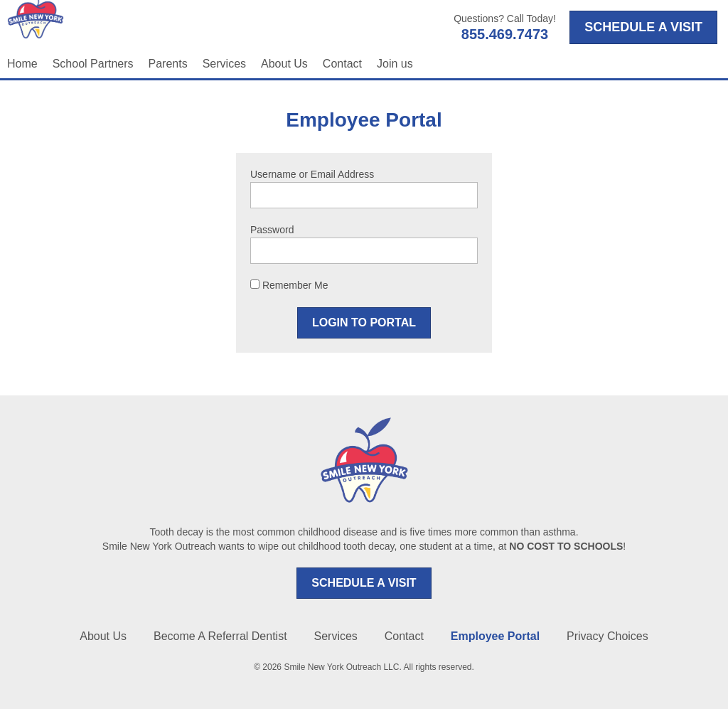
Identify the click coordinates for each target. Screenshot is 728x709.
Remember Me (289, 285)
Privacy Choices (607, 636)
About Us (284, 64)
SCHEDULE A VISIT (364, 583)
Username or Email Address (312, 174)
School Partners (93, 64)
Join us (395, 64)
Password (272, 230)
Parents (168, 64)
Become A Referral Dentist (220, 636)
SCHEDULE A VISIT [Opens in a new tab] (643, 27)
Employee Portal (495, 636)
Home (22, 64)
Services (224, 64)
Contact (342, 64)
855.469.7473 (505, 34)
